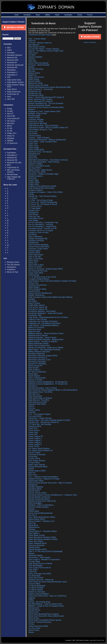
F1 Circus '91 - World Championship (43, 202)
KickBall (32, 299)
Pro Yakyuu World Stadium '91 (41, 451)
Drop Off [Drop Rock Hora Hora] (41, 188)
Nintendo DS (12, 58)
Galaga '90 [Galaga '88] (38, 239)
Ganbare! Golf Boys (36, 241)
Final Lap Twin (34, 216)
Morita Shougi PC (35, 366)
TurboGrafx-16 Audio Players (40, 35)
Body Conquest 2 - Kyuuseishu (41, 89)
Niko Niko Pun (34, 394)
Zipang (31, 632)
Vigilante (32, 598)
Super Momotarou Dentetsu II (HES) (43, 539)
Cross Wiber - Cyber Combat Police (43, 142)
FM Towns (11, 121)
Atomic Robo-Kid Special (38, 63)
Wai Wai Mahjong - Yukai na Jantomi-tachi (45, 604)
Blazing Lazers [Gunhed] (38, 85)
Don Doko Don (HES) (37, 172)
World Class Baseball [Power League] (43, 614)
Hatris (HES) (33, 261)
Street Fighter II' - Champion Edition (43, 531)
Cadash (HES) (34, 117)
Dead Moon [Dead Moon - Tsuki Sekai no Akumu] (48, 160)
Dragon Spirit (34, 184)
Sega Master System (15, 82)
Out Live (32, 408)
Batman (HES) (34, 73)
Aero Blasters (34, 45)
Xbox (9, 97)
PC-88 (10, 128)
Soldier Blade (34, 511)
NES (9, 48)
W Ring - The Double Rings (39, 602)
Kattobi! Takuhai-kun (37, 295)
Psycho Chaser (34, 453)
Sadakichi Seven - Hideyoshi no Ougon (44, 479)
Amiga (10, 109)
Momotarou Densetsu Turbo (39, 360)
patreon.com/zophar (90, 42)
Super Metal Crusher (37, 535)
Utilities (47, 15)
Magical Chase (34, 331)
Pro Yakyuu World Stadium (39, 448)
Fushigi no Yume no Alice (38, 233)
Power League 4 (35, 442)
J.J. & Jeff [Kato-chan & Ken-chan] (42, 277)
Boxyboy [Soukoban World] (39, 105)
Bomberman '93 (35, 91)
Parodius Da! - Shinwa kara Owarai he (44, 422)
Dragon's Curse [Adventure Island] (42, 186)
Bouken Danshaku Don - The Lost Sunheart (46, 103)
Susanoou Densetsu (36, 545)
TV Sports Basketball (37, 586)
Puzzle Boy (33, 457)
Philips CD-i (12, 133)
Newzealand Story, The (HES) (40, 392)
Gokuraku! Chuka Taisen (38, 249)
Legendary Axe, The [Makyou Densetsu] (44, 323)
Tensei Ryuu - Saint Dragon (39, 557)
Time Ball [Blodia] (35, 566)
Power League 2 (35, 438)
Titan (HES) (33, 570)
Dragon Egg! (33, 180)
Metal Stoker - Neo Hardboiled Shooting (44, 350)
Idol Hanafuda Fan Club (38, 271)
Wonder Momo (34, 610)
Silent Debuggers (35, 503)
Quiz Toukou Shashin (37, 461)
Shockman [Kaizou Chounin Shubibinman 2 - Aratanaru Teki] (52, 495)
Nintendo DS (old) (14, 163)
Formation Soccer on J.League (41, 230)
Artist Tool (32, 61)
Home (17, 15)
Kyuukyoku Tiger (35, 315)
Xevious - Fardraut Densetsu (40, 622)
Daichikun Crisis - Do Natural (40, 152)
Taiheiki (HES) (34, 547)
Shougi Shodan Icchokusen (39, 497)
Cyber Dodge (34, 148)
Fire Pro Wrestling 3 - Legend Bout (42, 226)
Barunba (32, 71)
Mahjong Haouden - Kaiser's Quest (42, 337)
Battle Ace (32, 75)
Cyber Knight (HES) (36, 150)
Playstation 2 (12, 72)
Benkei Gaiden (34, 81)
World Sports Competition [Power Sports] (45, 620)
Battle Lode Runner (36, 77)
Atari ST (10, 114)
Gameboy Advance (15, 55)
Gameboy (11, 53)
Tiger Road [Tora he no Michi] (40, 564)
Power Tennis (34, 446)
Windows (11, 138)
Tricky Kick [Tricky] (36, 578)
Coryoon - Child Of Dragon (39, 138)
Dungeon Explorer (36, 190)
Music (38, 15)
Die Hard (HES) (35, 168)
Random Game (13, 262)
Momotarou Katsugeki (37, 362)
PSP (9, 77)
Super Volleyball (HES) (38, 543)
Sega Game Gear (14, 80)
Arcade (10, 111)
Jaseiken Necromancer (38, 285)
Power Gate (33, 432)
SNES (9, 50)
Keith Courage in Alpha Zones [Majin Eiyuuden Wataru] (50, 297)
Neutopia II (33, 386)
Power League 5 (35, 444)
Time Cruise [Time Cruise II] (39, 568)
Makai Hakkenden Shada (38, 344)
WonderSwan (12, 174)
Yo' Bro (31, 624)
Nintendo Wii (12, 67)
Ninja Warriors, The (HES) (39, 400)
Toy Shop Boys (34, 576)
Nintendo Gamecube (15, 65)
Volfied (31, 600)
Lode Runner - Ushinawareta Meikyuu (43, 325)
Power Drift (33, 428)
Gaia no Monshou (35, 237)
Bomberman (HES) (36, 95)
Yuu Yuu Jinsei (34, 628)
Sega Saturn (12, 89)
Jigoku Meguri (34, 287)
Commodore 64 (13, 118)
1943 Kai (32, 41)
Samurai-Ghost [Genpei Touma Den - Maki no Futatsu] (50, 483)
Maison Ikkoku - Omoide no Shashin (43, 342)
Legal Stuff (92, 640)
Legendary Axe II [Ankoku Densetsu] (43, 321)
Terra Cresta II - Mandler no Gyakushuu (44, 560)
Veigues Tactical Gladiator (39, 594)
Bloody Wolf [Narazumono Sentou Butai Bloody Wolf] (50, 87)
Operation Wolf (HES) (37, 404)
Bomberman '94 (35, 93)
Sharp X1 (11, 136)
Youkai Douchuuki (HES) (38, 626)
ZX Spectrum (12, 143)
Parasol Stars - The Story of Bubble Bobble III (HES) (49, 420)
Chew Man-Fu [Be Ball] (38, 124)
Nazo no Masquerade (37, 378)
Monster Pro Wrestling (37, 364)
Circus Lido (33, 132)
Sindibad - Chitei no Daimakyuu (41, 505)
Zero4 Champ (34, 630)
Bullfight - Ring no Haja (38, 113)
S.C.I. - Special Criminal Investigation (43, 477)
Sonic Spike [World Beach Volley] (42, 517)
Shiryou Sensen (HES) (37, 493)
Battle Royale (34, 79)
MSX (9, 165)
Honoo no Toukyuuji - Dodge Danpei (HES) (46, 269)
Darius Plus (33, 158)
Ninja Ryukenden (35, 396)
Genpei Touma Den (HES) (39, 247)
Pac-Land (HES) (35, 416)
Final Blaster (33, 214)
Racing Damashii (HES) (38, 467)
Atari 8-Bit (11, 116)
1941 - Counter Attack (37, 39)
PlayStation (12, 153)
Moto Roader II (34, 370)
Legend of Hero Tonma (37, 319)
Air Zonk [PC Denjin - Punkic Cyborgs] (44, 49)
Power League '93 (36, 436)
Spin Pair (32, 523)
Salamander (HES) (36, 481)
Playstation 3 (12, 75)
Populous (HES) (35, 426)
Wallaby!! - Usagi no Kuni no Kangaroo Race (46, 606)
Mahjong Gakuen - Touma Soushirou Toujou (46, 333)
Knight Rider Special (37, 305)
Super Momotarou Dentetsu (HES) (42, 537)
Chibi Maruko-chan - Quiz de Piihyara (43, 126)
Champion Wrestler (36, 119)
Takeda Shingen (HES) (38, 549)
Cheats (80, 15)
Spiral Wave (33, 525)
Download (32, 178)
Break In (32, 109)
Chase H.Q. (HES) (36, 121)
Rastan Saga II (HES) (37, 471)
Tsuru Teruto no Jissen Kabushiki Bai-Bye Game (48, 582)
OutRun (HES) (34, 410)
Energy (31, 194)
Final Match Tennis (36, 218)
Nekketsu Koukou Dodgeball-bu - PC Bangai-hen (48, 382)
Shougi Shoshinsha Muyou (39, 499)
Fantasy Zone (34, 210)
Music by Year (13, 272)
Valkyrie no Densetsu (37, 592)
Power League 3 (35, 440)
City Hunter (33, 134)
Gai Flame (33, 235)
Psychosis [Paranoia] (37, 455)
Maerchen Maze (35, 329)
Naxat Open (33, 374)
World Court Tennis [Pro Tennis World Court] (46, 616)
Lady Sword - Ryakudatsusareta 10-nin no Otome (48, 317)
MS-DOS (11, 123)
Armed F (32, 59)
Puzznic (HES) (34, 459)
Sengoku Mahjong (36, 487)
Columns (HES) (35, 136)
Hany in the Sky (35, 257)
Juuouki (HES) (34, 291)
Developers (12, 267)
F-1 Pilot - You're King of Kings (41, 200)
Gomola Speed (34, 251)
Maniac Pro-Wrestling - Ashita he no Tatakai (46, 348)
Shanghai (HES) (35, 489)
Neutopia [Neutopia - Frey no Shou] (43, 388)
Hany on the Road (36, 259)
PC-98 (10, 131)
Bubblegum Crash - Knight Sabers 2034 (44, 111)
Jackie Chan (33, 283)
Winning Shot (34, 608)
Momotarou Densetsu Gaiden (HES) (43, 356)
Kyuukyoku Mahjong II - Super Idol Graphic (46, 313)
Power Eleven (34, 430)
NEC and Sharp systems (13, 171)
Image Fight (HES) (36, 273)
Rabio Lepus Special (37, 465)
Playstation (11, 70)
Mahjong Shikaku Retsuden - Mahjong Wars (46, 339)
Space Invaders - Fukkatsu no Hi (41, 521)
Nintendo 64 (12, 63)
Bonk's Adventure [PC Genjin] (40, 99)
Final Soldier (33, 220)
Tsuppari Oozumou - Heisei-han (41, 580)
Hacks (57, 15)
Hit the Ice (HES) (35, 267)
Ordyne (31, 406)
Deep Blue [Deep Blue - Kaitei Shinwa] (44, 162)
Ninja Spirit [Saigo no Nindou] (40, 398)
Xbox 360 (11, 99)
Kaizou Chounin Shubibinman (40, 293)
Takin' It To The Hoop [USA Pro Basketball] (45, 551)
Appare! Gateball (35, 57)
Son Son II (33, 515)
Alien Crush (33, 53)
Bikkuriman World (35, 83)
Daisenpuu (33, 156)
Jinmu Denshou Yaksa (37, 289)
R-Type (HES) (34, 463)
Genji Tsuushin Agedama (38, 245)
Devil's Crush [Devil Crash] (39, 166)
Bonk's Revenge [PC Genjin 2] (41, 101)
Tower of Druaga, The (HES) (40, 574)
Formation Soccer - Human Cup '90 (42, 228)
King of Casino (34, 303)
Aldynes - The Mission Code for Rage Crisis (46, 51)
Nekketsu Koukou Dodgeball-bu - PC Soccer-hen (48, 384)
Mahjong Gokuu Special (38, 335)
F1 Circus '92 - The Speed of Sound (43, 204)
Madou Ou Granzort (36, 327)
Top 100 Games (13, 265)
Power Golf (33, 434)
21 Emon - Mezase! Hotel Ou (40, 43)
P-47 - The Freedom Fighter (39, 414)
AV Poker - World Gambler (39, 65)
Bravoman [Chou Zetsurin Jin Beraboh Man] (46, 107)
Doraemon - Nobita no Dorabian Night (43, 174)
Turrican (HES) (34, 584)
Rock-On (32, 473)
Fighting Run (33, 212)
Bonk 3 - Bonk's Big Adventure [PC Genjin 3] (46, 97)
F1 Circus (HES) (35, 206)
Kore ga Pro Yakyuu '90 (38, 309)
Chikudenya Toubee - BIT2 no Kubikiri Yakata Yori (48, 128)
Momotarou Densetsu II (38, 358)
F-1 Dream (33, 198)
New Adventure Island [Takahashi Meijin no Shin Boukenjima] (53, 390)
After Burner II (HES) (37, 47)
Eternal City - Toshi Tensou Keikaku (42, 196)
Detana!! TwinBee (35, 164)
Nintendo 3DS (13, 60)
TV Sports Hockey (36, 590)
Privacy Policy (100, 640)
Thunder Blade (34, 562)
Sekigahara (33, 485)
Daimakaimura (34, 154)
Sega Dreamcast (14, 92)
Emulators (27, 15)
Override (32, 412)
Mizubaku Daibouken (37, 354)
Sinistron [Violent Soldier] (38, 507)
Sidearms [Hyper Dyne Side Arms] (42, 501)
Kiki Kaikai (33, 301)
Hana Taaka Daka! (36, 255)
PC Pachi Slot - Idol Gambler (40, 424)
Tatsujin (31, 553)
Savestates (68, 15)
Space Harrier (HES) (37, 519)
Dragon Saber (34, 182)
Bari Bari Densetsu (36, 69)
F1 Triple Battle (34, 208)
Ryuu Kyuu (33, 475)
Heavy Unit (33, 263)
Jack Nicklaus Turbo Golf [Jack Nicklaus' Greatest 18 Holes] (52, 281)
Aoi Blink (32, 55)
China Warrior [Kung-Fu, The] (40, 130)
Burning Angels (34, 115)
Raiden (31, 469)
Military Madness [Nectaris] (39, 352)
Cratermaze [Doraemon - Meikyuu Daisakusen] (47, 140)
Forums (90, 15)
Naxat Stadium (34, 376)
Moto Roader (34, 368)
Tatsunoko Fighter (35, 555)
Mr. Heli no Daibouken (37, 372)
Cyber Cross (33, 146)
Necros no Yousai (35, 380)
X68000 (10, 141)
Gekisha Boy (33, 243)
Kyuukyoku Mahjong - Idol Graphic (42, 311)
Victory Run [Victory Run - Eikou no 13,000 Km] (47, 596)
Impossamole (34, 275)
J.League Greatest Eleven (39, 279)
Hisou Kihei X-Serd (36, 265)
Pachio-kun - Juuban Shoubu (40, 418)
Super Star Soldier (36, 541)
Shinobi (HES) (34, 491)
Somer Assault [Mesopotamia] (40, 513)
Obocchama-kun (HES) (38, 402)
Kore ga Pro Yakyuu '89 (38, 307)
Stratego (32, 529)
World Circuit (33, 612)
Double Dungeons (36, 176)
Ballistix (31, 67)
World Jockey (34, 618)
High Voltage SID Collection (14, 178)
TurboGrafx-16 (13, 94)
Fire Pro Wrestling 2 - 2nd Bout (41, 224)
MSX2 (9, 126)
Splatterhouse (34, 527)
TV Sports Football (36, 588)
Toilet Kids (32, 572)
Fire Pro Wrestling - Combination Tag (43, 222)
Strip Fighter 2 (34, 533)
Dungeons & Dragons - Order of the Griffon (46, 192)
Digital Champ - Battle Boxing (40, 170)
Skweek (32, 509)
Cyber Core (33, 144)
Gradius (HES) (34, 253)
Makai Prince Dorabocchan (39, 346)
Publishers (11, 270)
